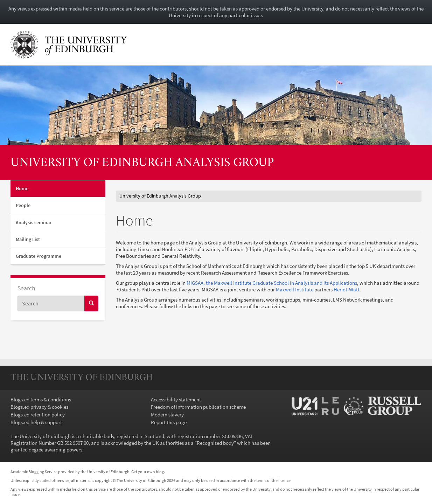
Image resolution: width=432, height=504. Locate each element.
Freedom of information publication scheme (198, 407)
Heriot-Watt (347, 289)
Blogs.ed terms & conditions (41, 399)
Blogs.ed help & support (36, 422)
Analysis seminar (34, 222)
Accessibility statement (176, 399)
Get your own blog (148, 472)
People (23, 205)
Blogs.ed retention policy (38, 415)
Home (22, 188)
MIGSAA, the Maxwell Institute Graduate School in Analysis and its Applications (272, 283)
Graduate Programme (39, 256)
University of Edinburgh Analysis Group (142, 163)
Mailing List (28, 239)
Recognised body (215, 443)
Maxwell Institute (295, 289)
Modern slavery (167, 415)
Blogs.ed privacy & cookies (39, 407)
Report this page (169, 422)
